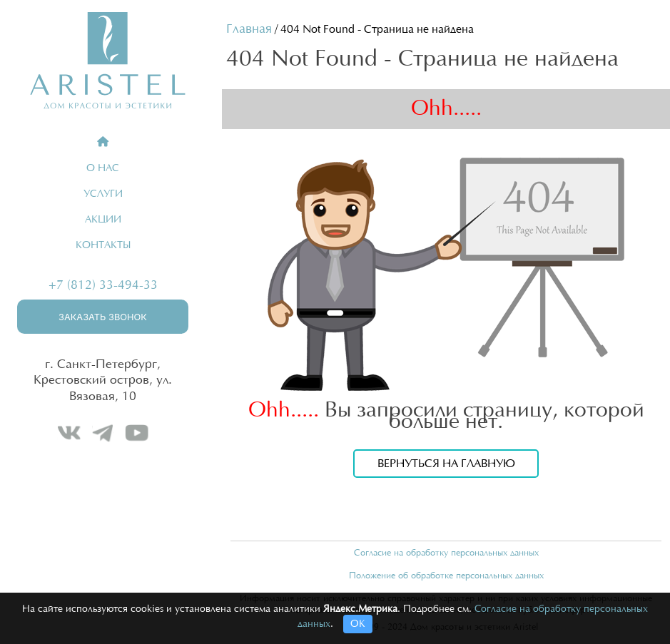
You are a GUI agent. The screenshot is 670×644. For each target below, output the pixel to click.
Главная (249, 29)
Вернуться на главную (446, 464)
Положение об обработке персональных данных (446, 576)
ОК (358, 624)
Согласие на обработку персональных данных (446, 553)
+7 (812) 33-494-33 (103, 285)
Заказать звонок (103, 317)
